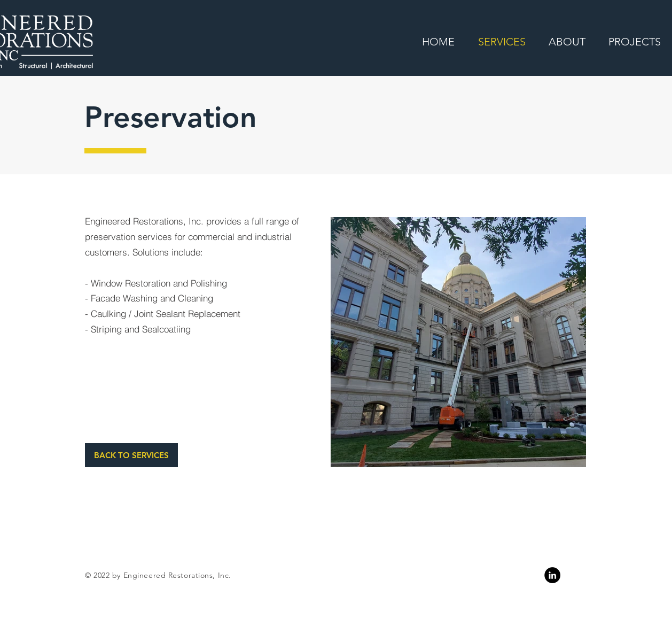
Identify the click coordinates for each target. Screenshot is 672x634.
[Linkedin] (552, 575)
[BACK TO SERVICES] (131, 455)
